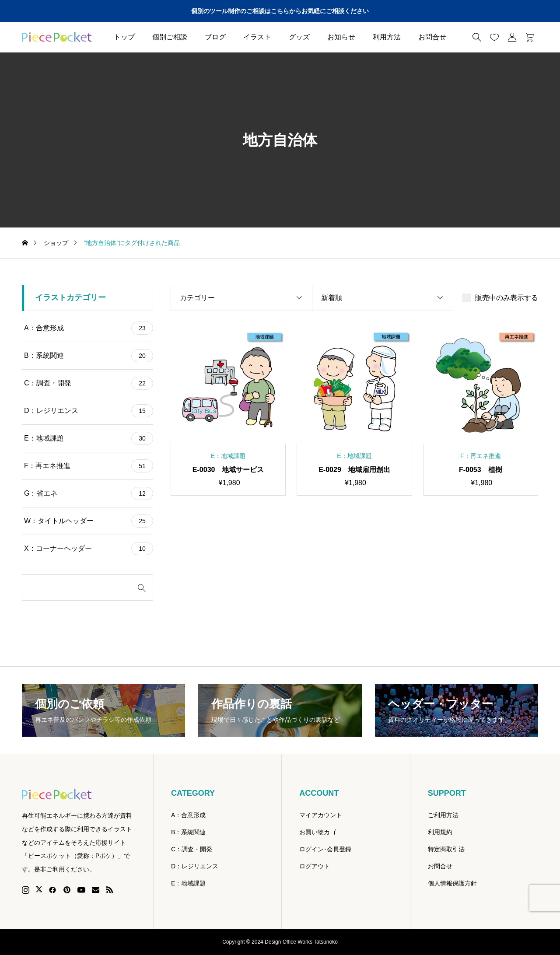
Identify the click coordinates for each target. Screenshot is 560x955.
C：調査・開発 (89, 383)
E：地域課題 (89, 438)
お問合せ (432, 37)
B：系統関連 (89, 356)
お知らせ (341, 37)
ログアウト (315, 866)
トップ (124, 37)
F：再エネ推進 (89, 466)
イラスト (257, 37)
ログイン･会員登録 (325, 849)
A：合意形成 (89, 328)
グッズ (299, 37)
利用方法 (387, 37)
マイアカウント (321, 815)
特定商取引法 (446, 849)
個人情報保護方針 (452, 883)
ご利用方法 (443, 815)
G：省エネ (89, 493)
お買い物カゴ (318, 832)
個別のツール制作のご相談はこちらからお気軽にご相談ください (280, 11)
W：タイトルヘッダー (89, 521)
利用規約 (440, 832)
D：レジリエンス (89, 411)
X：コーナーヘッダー (89, 549)
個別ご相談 (170, 37)
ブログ (215, 37)
